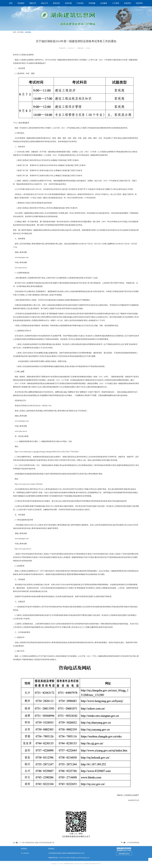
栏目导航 (21, 32)
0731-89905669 (25, 853)
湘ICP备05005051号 (96, 864)
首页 (15, 32)
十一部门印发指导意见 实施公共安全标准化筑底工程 (37, 843)
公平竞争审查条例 (133, 843)
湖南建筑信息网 (68, 864)
